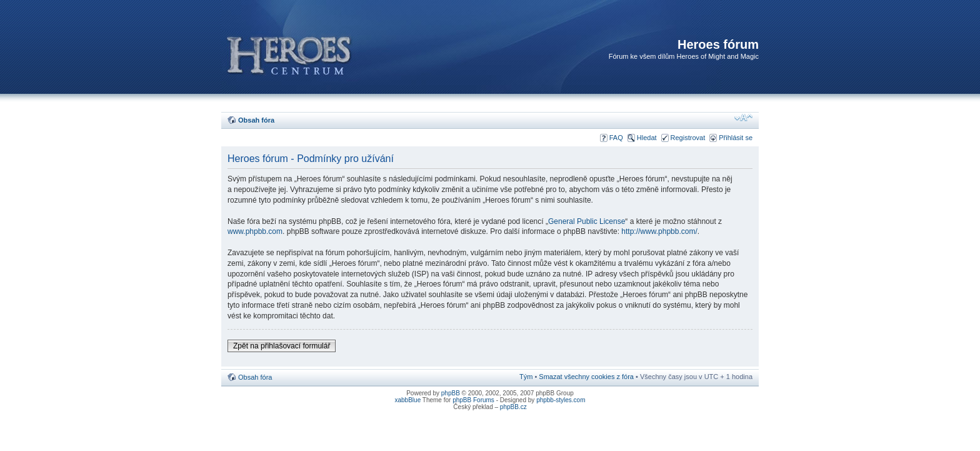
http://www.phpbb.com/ (659, 231)
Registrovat (688, 138)
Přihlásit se (736, 138)
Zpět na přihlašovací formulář (282, 346)
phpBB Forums (473, 400)
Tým (526, 377)
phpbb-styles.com (561, 400)
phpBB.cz (513, 407)
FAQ (616, 138)
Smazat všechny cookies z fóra (586, 377)
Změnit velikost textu (743, 118)
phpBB (451, 393)
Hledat (647, 138)
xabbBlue (408, 400)
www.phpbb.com (255, 231)
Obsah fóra (256, 120)
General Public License (587, 221)
